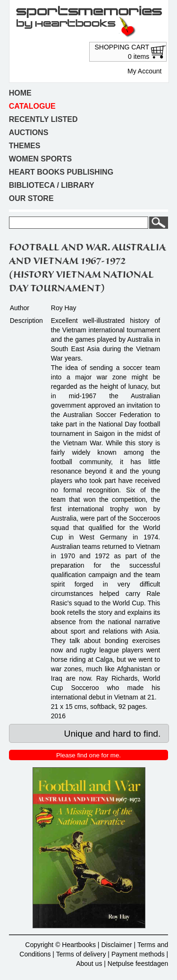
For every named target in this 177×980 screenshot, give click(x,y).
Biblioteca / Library (52, 185)
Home (20, 93)
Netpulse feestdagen (138, 964)
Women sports (40, 159)
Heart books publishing (61, 172)
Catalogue (32, 106)
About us (89, 964)
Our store (31, 198)
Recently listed (43, 119)
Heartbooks (79, 945)
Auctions (29, 133)
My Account (144, 71)
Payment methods (138, 954)
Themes (25, 146)
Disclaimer (116, 945)
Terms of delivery (81, 954)
